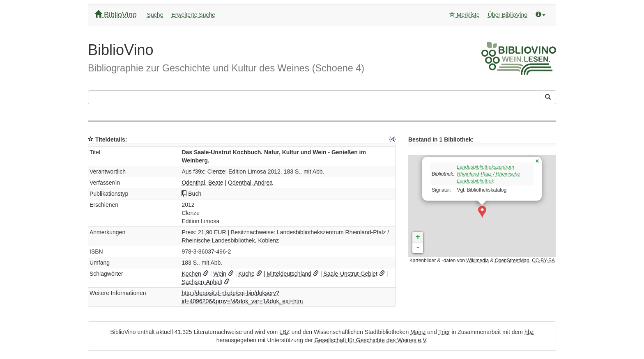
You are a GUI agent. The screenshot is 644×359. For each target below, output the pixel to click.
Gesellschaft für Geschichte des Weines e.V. (371, 340)
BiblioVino (116, 15)
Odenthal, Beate (202, 183)
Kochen (191, 274)
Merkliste (465, 15)
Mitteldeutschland (289, 274)
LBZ (285, 332)
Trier (444, 332)
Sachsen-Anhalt (202, 282)
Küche (246, 274)
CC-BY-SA (543, 261)
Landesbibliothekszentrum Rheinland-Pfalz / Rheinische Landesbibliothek (488, 174)
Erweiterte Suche (193, 15)
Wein (220, 274)
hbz (529, 332)
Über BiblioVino (508, 15)
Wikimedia (477, 261)
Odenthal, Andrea (250, 183)
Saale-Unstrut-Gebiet (350, 274)
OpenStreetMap (512, 261)
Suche (155, 15)
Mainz (418, 332)
